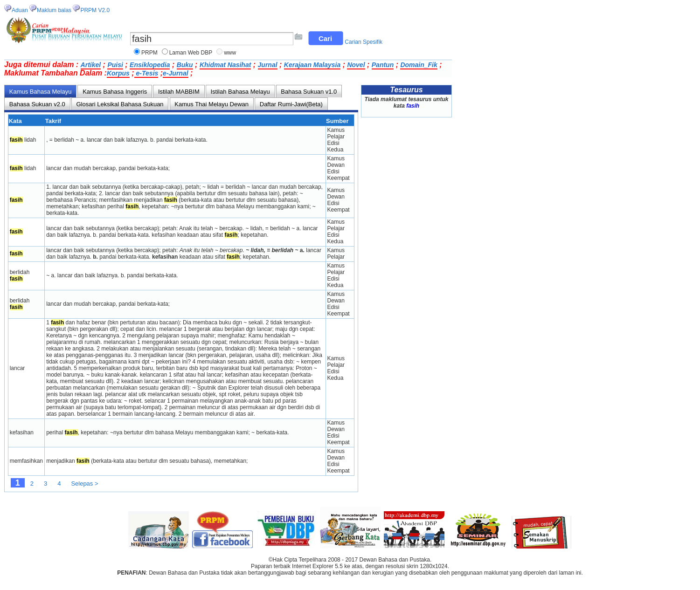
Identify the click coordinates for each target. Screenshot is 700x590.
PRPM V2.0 (95, 10)
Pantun (383, 65)
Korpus (118, 73)
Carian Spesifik (364, 42)
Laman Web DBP (191, 53)
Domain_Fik (419, 65)
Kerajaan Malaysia (312, 65)
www (230, 53)
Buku (185, 65)
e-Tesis (146, 73)
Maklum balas (54, 10)
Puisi (115, 65)
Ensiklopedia (150, 65)
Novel (356, 65)
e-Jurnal (175, 73)
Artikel (91, 65)
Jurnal (268, 65)
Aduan (20, 10)
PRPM (149, 53)
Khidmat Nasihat (225, 65)
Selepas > (84, 484)
